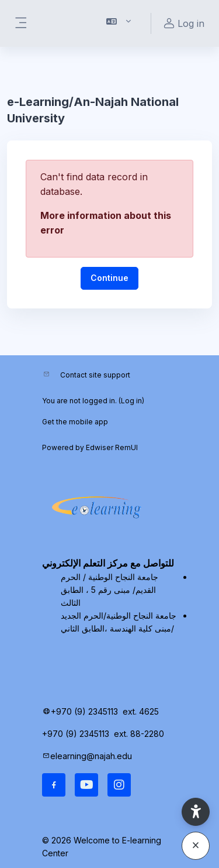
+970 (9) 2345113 (84, 711)
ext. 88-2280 (140, 734)
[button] (119, 23)
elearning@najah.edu (91, 756)
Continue (109, 278)
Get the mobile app (75, 422)
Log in (131, 401)
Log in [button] (182, 24)
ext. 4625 (142, 711)
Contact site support (95, 375)
